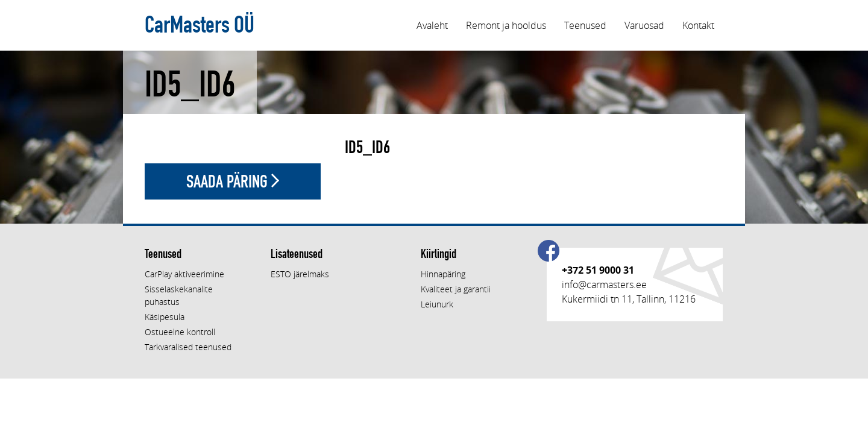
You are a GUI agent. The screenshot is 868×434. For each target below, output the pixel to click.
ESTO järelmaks (300, 274)
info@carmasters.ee (604, 285)
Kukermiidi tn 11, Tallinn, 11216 (629, 299)
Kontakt (698, 25)
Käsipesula (165, 317)
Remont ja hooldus (506, 25)
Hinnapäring (443, 274)
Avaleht (432, 25)
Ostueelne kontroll (180, 332)
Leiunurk (437, 304)
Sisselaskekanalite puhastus (179, 295)
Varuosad (644, 25)
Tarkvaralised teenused (188, 347)
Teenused (585, 25)
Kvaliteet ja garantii (456, 289)
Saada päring (233, 181)
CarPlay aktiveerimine (184, 274)
